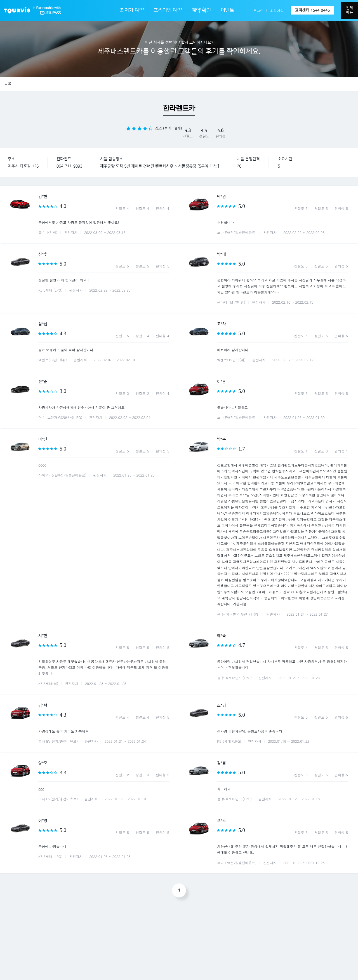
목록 (8, 84)
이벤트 (227, 10)
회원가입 (277, 10)
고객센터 (312, 10)
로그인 (258, 10)
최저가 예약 (132, 10)
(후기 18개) (172, 128)
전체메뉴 (350, 10)
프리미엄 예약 (168, 10)
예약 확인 (201, 10)
